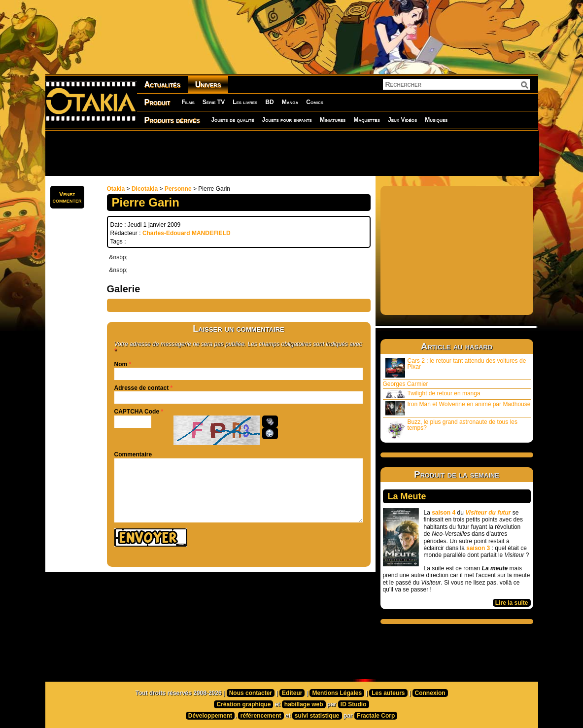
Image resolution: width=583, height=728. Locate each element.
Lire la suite (512, 603)
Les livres (245, 102)
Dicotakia (145, 189)
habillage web (304, 704)
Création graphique (243, 704)
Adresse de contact (142, 388)
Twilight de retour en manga (433, 394)
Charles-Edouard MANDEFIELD (187, 233)
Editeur (292, 693)
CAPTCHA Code (137, 412)
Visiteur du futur (488, 513)
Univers (208, 85)
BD (269, 102)
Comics (315, 102)
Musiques (436, 120)
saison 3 (478, 548)
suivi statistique (317, 716)
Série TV (214, 102)
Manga (290, 102)
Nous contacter (251, 693)
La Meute (407, 496)
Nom (121, 364)
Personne (178, 189)
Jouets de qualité (232, 120)
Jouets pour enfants (287, 120)
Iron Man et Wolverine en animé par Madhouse (458, 408)
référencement (261, 716)
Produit (157, 102)
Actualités (162, 85)
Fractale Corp (376, 716)
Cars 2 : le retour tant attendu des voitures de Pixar (456, 367)
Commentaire (133, 454)
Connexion (430, 693)
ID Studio (354, 704)
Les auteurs (388, 693)
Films (188, 102)
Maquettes (367, 120)
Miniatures (333, 120)
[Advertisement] (292, 153)
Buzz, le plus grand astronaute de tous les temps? (451, 429)
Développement (210, 716)
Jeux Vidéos (402, 120)
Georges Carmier (406, 384)
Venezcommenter (67, 197)
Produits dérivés (172, 120)
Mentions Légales (337, 693)
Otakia (116, 189)
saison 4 (444, 513)
